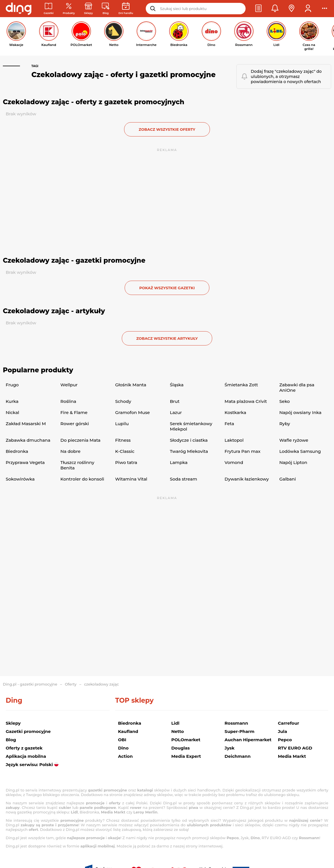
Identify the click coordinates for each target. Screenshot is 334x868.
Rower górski (75, 424)
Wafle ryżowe (294, 440)
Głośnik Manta (131, 385)
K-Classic (125, 451)
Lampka (179, 462)
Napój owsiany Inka (300, 412)
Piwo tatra (126, 462)
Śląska (177, 385)
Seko (285, 401)
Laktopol (234, 440)
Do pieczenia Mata (80, 440)
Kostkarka (235, 412)
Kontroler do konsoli (82, 479)
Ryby (285, 424)
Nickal (12, 412)
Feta (229, 424)
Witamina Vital (131, 479)
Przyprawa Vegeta (25, 462)
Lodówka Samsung (300, 451)
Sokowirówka (20, 479)
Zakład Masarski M (26, 424)
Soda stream (183, 479)
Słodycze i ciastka (189, 440)
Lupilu (122, 424)
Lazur (176, 412)
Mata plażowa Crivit (246, 401)
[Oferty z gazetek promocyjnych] (69, 9)
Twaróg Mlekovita (189, 451)
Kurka (12, 401)
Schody (123, 401)
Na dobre (70, 451)
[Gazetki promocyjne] (49, 9)
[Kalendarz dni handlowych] (126, 9)
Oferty (71, 684)
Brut (175, 401)
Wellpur (69, 385)
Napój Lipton (293, 462)
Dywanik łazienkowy (247, 479)
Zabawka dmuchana (28, 440)
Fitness (123, 440)
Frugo (12, 385)
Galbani (288, 479)
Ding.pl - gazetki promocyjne (30, 684)
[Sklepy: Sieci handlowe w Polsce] (89, 9)
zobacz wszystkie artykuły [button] (167, 338)
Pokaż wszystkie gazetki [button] (167, 288)
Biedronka (17, 451)
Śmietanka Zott (241, 385)
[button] (258, 9)
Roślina (68, 401)
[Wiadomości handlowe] (106, 9)
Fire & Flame (74, 412)
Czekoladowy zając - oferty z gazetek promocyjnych (94, 102)
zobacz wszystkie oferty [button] (167, 129)
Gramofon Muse (133, 412)
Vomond (234, 462)
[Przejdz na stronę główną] (19, 9)
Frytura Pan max (242, 451)
